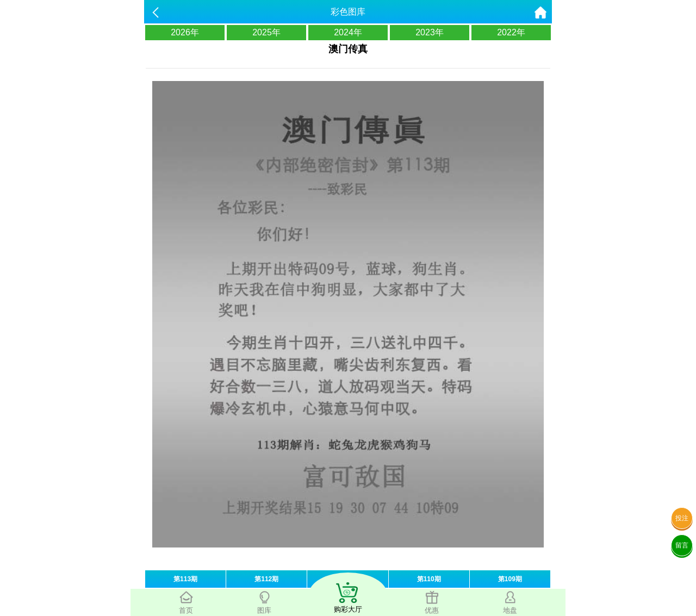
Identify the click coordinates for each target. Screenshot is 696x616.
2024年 (348, 32)
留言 (682, 545)
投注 (682, 518)
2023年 (430, 32)
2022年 (511, 32)
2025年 (266, 32)
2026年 (185, 32)
